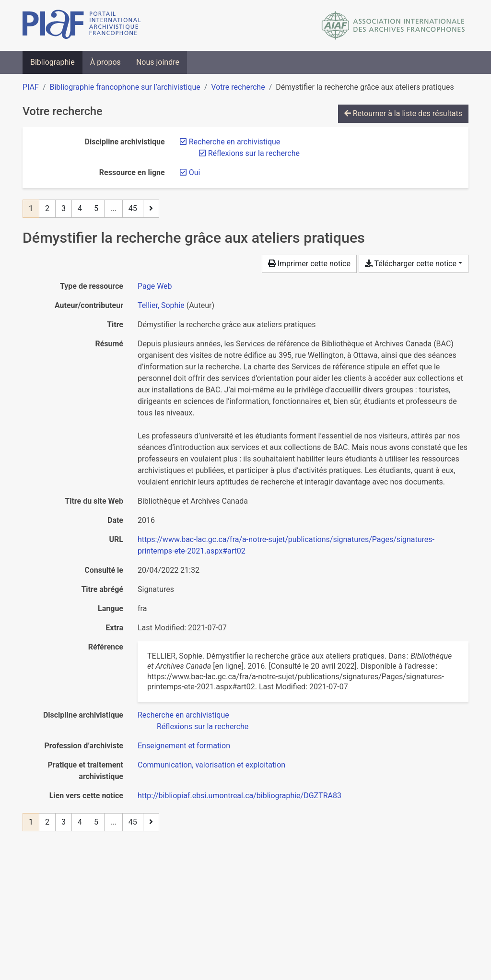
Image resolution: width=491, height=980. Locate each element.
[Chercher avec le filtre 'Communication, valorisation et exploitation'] (211, 765)
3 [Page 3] (64, 208)
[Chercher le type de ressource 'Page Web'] (155, 286)
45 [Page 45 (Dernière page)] (133, 208)
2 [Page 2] (47, 208)
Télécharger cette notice (411, 264)
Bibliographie (53, 62)
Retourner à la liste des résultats (403, 113)
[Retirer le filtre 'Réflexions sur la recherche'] (254, 153)
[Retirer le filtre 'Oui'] (195, 172)
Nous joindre (158, 62)
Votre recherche (238, 87)
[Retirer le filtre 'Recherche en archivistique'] (235, 142)
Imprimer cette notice (309, 264)
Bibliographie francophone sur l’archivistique (125, 87)
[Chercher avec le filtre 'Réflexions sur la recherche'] (203, 726)
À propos (105, 62)
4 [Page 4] (80, 208)
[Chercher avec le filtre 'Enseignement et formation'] (184, 746)
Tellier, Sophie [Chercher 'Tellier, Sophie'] (161, 305)
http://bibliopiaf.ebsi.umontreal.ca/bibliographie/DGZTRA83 (240, 796)
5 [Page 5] (96, 208)
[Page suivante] (151, 209)
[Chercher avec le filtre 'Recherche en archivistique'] (183, 715)
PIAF (31, 87)
